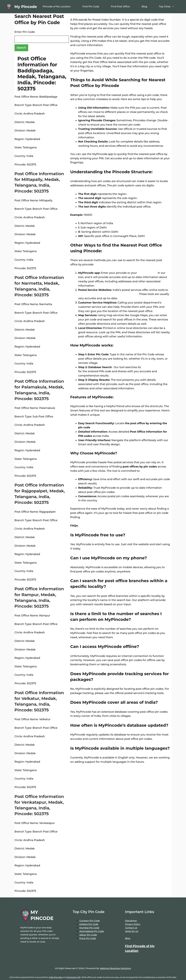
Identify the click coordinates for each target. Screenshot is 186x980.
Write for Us (132, 931)
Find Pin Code (91, 7)
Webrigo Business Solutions (115, 968)
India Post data (56, 977)
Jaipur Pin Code (88, 935)
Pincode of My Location (57, 7)
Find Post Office (120, 7)
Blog (144, 7)
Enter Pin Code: (25, 32)
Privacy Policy (133, 924)
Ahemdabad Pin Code (92, 931)
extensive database (154, 367)
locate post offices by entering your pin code (108, 294)
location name (147, 273)
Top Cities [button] (169, 7)
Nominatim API (74, 977)
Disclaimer (131, 921)
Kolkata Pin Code (89, 924)
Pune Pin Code (88, 938)
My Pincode (26, 7)
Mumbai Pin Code (89, 928)
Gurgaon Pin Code (89, 921)
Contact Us (131, 928)
